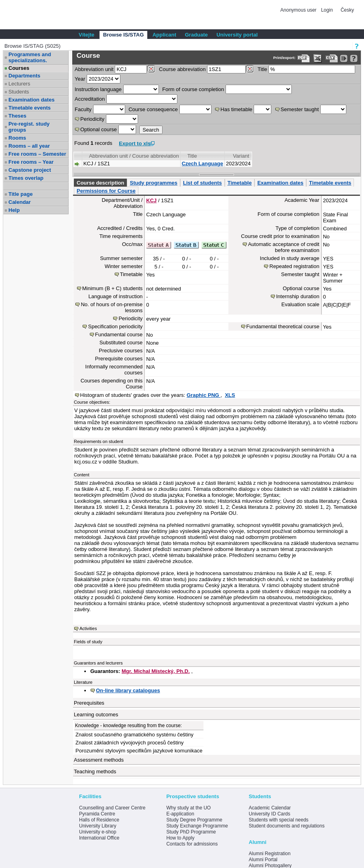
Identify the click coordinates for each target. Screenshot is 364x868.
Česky (347, 10)
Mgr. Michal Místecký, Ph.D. (156, 671)
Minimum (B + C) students (113, 288)
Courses (19, 68)
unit (94, 69)
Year (80, 79)
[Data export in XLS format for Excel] (318, 58)
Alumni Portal (263, 860)
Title (262, 69)
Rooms (17, 138)
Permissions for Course (106, 191)
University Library (98, 826)
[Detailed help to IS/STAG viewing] (354, 58)
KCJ (151, 200)
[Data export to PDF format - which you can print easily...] (304, 58)
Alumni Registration (270, 854)
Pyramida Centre (97, 814)
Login (327, 10)
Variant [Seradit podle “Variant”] (241, 156)
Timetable (240, 183)
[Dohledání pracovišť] (151, 69)
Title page (20, 194)
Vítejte (86, 35)
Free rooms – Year (31, 162)
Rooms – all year (29, 146)
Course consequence (153, 109)
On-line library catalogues (128, 690)
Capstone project (30, 170)
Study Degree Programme (194, 820)
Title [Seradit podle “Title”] (192, 156)
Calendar (20, 202)
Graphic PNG (204, 395)
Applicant (164, 35)
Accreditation (90, 99)
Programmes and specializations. (30, 57)
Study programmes (153, 183)
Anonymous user (299, 10)
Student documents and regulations (287, 826)
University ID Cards (269, 814)
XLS (230, 395)
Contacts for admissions (192, 844)
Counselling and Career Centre (112, 808)
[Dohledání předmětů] (250, 69)
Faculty (83, 109)
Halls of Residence (99, 820)
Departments (24, 76)
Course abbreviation (182, 69)
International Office (99, 838)
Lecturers (19, 84)
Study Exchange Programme (197, 826)
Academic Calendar (270, 808)
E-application (180, 814)
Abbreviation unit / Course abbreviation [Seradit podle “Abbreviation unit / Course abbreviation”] (134, 156)
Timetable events (29, 108)
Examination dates (32, 100)
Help (14, 210)
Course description (100, 183)
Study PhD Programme (191, 832)
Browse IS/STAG (124, 35)
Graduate (196, 35)
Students (19, 92)
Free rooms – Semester (37, 154)
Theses (17, 116)
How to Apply (180, 838)
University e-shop (98, 832)
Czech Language (202, 164)
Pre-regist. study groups (29, 127)
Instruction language (98, 89)
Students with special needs (279, 820)
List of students (202, 183)
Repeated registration (294, 266)
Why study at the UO (188, 808)
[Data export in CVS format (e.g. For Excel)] (332, 58)
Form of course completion (193, 89)
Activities (88, 628)
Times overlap (26, 178)
